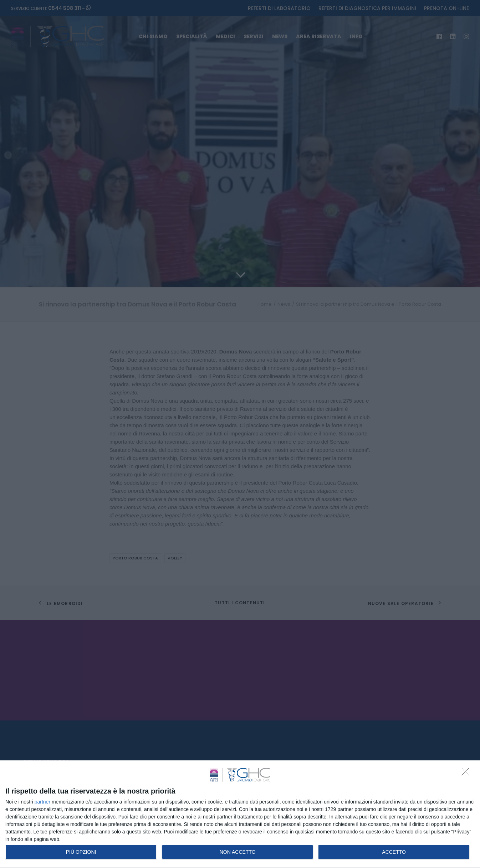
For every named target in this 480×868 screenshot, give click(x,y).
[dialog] (240, 814)
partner (42, 802)
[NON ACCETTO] (467, 774)
